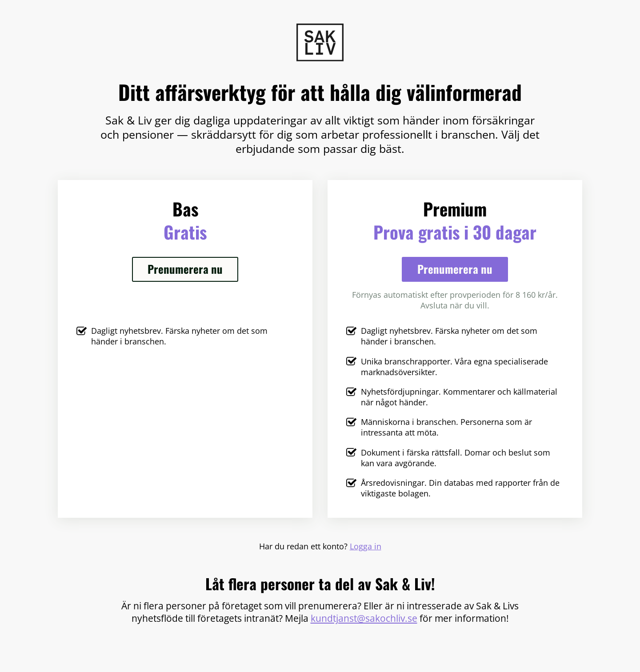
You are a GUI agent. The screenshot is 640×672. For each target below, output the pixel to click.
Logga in (366, 546)
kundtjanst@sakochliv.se (364, 618)
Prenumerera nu (185, 269)
